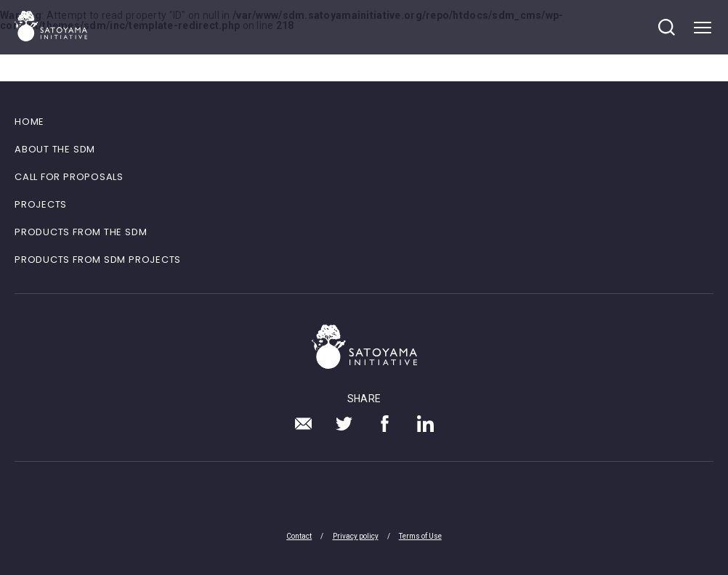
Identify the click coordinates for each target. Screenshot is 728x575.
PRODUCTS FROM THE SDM (81, 232)
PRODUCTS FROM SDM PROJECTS (98, 260)
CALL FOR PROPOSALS (69, 177)
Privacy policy (356, 536)
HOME (29, 122)
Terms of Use (420, 536)
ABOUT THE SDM (55, 149)
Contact (299, 536)
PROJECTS (41, 204)
